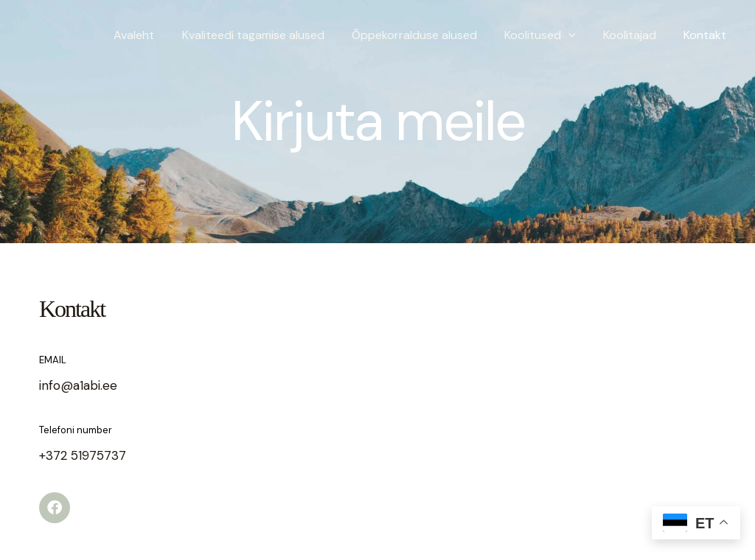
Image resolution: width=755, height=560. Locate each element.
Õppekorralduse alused (428, 35)
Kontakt (707, 35)
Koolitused (550, 35)
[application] (578, 35)
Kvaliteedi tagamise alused (270, 35)
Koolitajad (636, 35)
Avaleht (155, 35)
